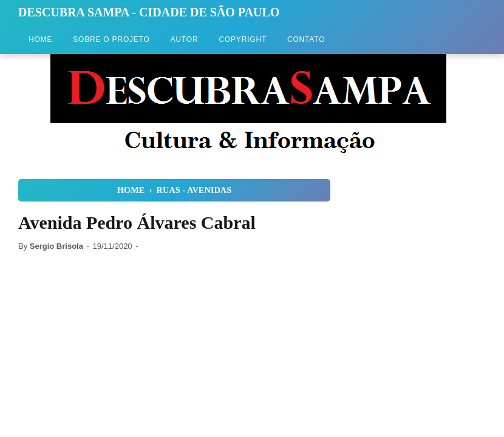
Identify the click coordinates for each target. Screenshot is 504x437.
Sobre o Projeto (111, 39)
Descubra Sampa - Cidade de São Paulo (149, 12)
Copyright (243, 39)
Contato (306, 39)
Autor (185, 39)
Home (40, 39)
